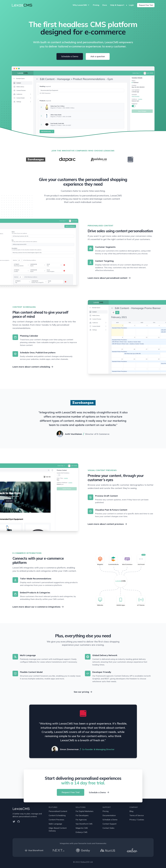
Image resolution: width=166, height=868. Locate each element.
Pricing (96, 5)
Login (132, 5)
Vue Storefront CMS (84, 824)
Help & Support (117, 5)
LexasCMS (21, 809)
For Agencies (81, 820)
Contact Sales (108, 828)
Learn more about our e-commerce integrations (38, 607)
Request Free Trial (146, 5)
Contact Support (110, 824)
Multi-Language (55, 824)
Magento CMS (82, 828)
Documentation (109, 815)
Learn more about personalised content (109, 278)
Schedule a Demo (70, 56)
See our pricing (83, 692)
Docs (105, 5)
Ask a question (98, 56)
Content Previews (56, 820)
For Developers (82, 815)
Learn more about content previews (107, 524)
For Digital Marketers (85, 811)
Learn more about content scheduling (33, 367)
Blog (131, 811)
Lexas (22, 5)
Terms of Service (137, 815)
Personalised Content (58, 811)
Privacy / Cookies (137, 820)
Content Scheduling (57, 815)
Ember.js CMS (81, 832)
